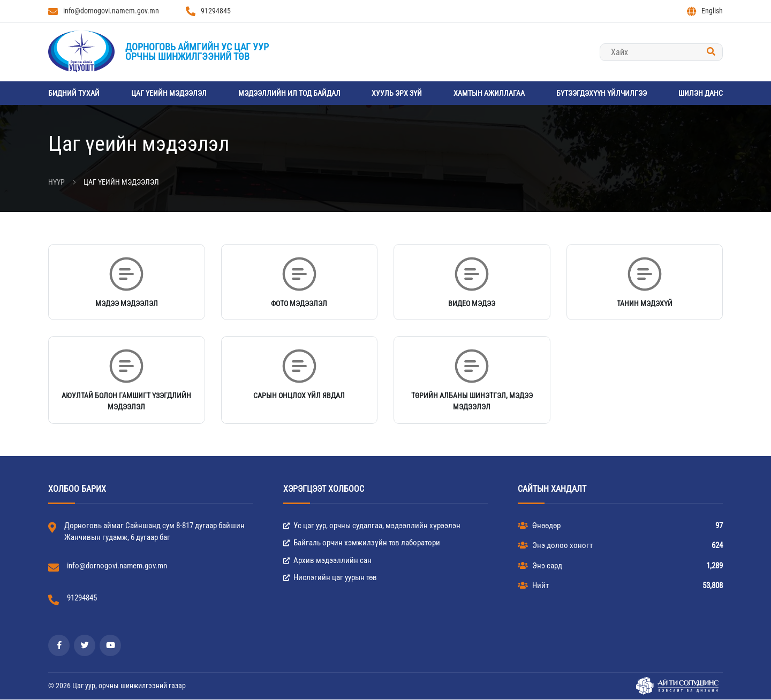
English (705, 11)
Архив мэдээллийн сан (327, 561)
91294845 (208, 11)
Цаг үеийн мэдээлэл (169, 93)
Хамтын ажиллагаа (489, 93)
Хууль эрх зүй (397, 93)
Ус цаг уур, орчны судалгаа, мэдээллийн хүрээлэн (372, 526)
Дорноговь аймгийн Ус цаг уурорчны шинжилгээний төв (197, 52)
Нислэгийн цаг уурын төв (330, 579)
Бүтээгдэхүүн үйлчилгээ (602, 93)
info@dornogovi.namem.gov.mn (104, 11)
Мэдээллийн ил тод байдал (289, 93)
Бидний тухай (74, 93)
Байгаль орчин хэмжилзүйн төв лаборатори (362, 544)
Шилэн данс (701, 93)
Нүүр (56, 182)
